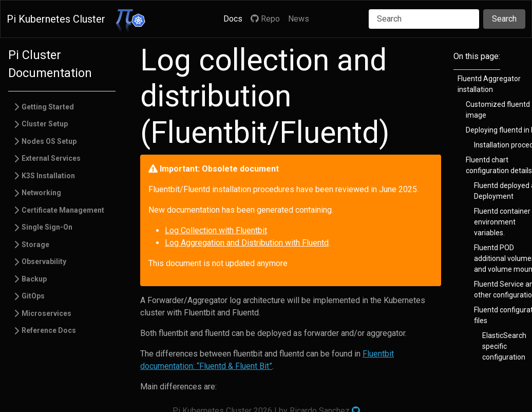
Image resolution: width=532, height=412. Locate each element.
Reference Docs (49, 330)
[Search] (424, 19)
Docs (233, 19)
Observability (44, 261)
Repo (265, 19)
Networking (41, 193)
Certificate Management (63, 210)
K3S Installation (48, 176)
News (299, 19)
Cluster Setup (45, 124)
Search (504, 19)
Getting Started (48, 107)
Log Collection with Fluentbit (216, 230)
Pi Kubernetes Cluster (56, 19)
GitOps (33, 296)
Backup (34, 279)
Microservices (46, 313)
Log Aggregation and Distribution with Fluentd (247, 243)
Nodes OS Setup (49, 141)
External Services (51, 158)
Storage (35, 245)
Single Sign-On (47, 227)
